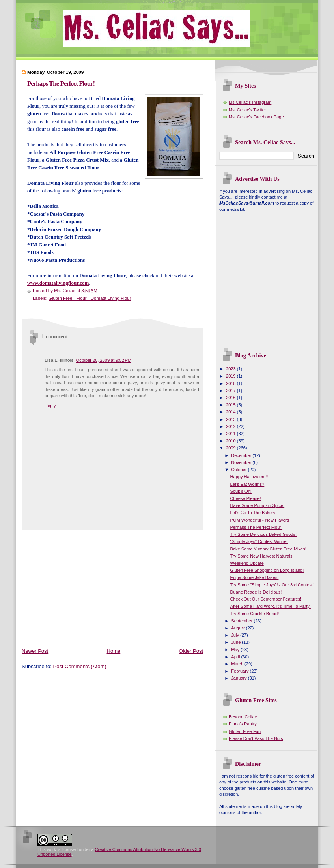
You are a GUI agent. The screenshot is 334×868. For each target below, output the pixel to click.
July (236, 635)
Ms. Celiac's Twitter (247, 110)
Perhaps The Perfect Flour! (61, 84)
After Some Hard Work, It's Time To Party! (271, 606)
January (239, 678)
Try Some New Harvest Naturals (261, 556)
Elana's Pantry (243, 724)
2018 (231, 383)
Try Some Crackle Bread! (255, 614)
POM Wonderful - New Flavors (260, 520)
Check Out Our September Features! (266, 599)
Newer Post (35, 651)
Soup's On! (241, 491)
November (242, 462)
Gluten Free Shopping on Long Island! (267, 570)
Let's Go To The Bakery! (254, 513)
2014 (231, 412)
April (236, 657)
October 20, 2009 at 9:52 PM (104, 360)
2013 (231, 419)
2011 (231, 434)
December (242, 455)
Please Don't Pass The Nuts (256, 738)
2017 (231, 391)
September (242, 621)
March (238, 664)
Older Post (191, 651)
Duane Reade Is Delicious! (256, 592)
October (239, 470)
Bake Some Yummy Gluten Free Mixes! (268, 549)
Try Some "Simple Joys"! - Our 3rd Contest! (272, 585)
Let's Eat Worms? (247, 484)
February (240, 671)
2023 (231, 369)
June (236, 642)
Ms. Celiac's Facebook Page (256, 117)
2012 (231, 426)
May (236, 650)
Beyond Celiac (243, 717)
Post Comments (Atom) (80, 666)
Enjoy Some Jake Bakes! (255, 577)
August (238, 628)
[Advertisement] (114, 585)
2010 (231, 441)
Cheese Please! (246, 498)
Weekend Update (247, 563)
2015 (231, 405)
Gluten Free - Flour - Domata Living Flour (90, 298)
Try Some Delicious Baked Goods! (263, 534)
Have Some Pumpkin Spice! (257, 505)
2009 (231, 448)
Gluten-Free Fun (245, 731)
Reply (50, 406)
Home (114, 651)
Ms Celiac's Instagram (250, 102)
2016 (231, 398)
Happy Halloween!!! (249, 477)
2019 (231, 376)
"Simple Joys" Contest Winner (259, 541)
